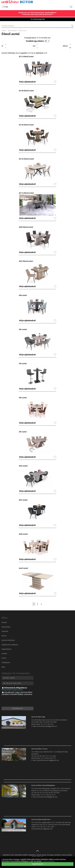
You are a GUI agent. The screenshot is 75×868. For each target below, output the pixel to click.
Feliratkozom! (18, 708)
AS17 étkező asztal (26, 261)
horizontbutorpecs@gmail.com (42, 829)
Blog (3, 667)
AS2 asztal (23, 398)
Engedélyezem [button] (38, 864)
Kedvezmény (6, 627)
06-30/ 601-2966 (60, 825)
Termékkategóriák (38, 19)
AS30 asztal (23, 534)
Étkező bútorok (12, 31)
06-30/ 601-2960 (51, 722)
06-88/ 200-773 (39, 722)
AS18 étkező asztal (26, 227)
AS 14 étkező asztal (26, 193)
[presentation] (18, 701)
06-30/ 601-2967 (54, 793)
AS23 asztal (23, 466)
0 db (5, 7)
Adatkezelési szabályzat (10, 645)
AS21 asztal (23, 500)
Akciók (4, 658)
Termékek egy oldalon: (35, 41)
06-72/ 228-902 (48, 825)
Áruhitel (4, 654)
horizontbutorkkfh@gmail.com (47, 797)
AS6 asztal (23, 295)
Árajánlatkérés (7, 649)
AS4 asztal (23, 329)
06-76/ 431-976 (43, 793)
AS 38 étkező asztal (26, 125)
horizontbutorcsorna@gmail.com (48, 760)
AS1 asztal (23, 432)
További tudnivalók (48, 861)
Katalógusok (6, 663)
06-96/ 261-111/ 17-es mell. (47, 756)
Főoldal (4, 31)
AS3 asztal (23, 364)
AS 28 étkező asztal (26, 91)
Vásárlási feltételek (8, 640)
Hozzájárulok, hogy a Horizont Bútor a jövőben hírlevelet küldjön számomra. (17, 693)
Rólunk (4, 636)
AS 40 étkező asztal (26, 159)
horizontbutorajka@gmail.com (47, 726)
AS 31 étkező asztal (26, 57)
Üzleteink (5, 631)
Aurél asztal (23, 568)
